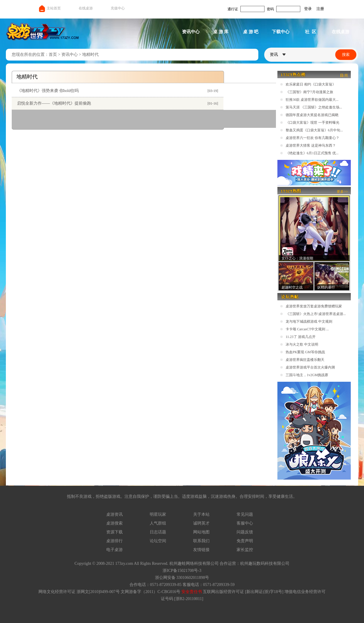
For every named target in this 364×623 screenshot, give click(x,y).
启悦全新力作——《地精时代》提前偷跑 (54, 103)
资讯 (278, 55)
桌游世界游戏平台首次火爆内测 (310, 367)
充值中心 (118, 8)
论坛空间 (158, 541)
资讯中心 (191, 32)
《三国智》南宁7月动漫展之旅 (309, 92)
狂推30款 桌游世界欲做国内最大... (312, 100)
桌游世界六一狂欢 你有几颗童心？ (312, 138)
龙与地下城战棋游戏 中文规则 (309, 321)
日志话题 (158, 532)
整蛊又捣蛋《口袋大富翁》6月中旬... (314, 130)
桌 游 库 (221, 32)
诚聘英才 (201, 523)
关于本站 (201, 514)
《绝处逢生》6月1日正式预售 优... (312, 153)
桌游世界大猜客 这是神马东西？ (311, 145)
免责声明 (245, 541)
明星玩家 (158, 514)
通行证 (233, 9)
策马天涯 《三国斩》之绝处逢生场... (314, 107)
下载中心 (281, 32)
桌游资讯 (114, 514)
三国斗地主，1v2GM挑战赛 (307, 375)
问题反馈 (245, 532)
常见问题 (245, 514)
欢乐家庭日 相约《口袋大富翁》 (311, 84)
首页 (53, 55)
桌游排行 (114, 541)
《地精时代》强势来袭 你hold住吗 (48, 91)
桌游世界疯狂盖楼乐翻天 (305, 360)
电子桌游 (114, 550)
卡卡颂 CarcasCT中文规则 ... (307, 329)
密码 (270, 9)
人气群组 (158, 523)
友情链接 (201, 550)
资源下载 (114, 532)
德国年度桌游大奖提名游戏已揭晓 (312, 115)
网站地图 (201, 532)
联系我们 (201, 541)
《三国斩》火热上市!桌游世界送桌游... (316, 314)
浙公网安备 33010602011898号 (182, 578)
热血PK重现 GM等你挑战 (305, 352)
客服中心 (245, 523)
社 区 (311, 32)
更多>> (342, 192)
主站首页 (49, 8)
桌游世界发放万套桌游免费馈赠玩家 (314, 306)
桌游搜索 (114, 523)
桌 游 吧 (251, 32)
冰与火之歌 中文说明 (302, 344)
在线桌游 (86, 8)
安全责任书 (192, 592)
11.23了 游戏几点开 (301, 337)
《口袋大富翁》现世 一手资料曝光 (312, 123)
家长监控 (245, 550)
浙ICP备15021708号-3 (182, 571)
